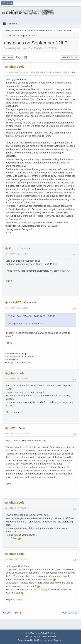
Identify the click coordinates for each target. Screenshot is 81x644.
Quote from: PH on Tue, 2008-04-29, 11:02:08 (33, 316)
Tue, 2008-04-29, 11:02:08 (17, 254)
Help (28, 633)
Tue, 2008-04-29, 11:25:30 (17, 308)
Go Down (8, 57)
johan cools (16, 67)
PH (10, 248)
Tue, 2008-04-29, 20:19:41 (17, 379)
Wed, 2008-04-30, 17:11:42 (17, 508)
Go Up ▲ (51, 633)
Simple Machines (49, 637)
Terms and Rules (39, 633)
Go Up (6, 613)
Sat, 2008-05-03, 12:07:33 (16, 559)
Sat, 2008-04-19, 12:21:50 (16, 72)
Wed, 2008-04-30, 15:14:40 (17, 433)
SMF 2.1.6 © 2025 (33, 637)
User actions (70, 57)
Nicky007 (15, 302)
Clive (12, 428)
